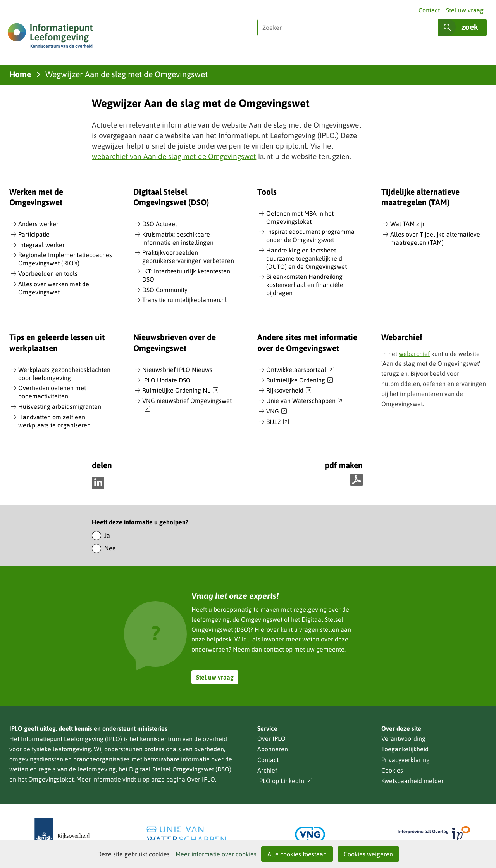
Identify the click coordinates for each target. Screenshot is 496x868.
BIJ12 (278, 422)
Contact (429, 10)
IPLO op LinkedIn (285, 781)
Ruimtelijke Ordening (300, 380)
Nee (110, 548)
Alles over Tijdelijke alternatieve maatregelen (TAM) (435, 238)
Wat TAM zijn (408, 224)
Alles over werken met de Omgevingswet (54, 288)
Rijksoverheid (289, 391)
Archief (267, 770)
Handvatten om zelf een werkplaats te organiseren (54, 421)
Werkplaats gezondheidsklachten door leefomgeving (64, 374)
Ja (107, 535)
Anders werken (39, 224)
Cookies (392, 770)
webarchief (414, 354)
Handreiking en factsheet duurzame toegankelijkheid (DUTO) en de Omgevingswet (307, 258)
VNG (277, 412)
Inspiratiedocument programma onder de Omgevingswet (310, 236)
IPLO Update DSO (166, 380)
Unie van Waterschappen (305, 401)
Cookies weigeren (368, 854)
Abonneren (273, 749)
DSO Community (165, 290)
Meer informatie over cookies (216, 854)
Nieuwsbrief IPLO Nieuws (177, 370)
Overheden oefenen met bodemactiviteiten (52, 392)
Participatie (34, 234)
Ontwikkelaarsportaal (300, 370)
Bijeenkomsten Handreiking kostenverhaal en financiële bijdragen (305, 285)
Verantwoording (403, 738)
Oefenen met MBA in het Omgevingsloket (300, 217)
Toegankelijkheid (405, 749)
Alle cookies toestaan (297, 854)
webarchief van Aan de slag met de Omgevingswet (174, 156)
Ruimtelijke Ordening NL (180, 391)
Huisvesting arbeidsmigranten (60, 406)
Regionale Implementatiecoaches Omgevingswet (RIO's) (65, 259)
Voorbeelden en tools (48, 273)
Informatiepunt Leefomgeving (62, 739)
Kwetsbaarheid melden (413, 781)
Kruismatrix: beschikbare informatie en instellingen (178, 238)
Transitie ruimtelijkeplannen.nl (184, 300)
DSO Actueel (160, 224)
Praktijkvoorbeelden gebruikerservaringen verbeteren (188, 257)
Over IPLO (201, 779)
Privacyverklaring (406, 760)
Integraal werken (42, 245)
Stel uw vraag (465, 10)
